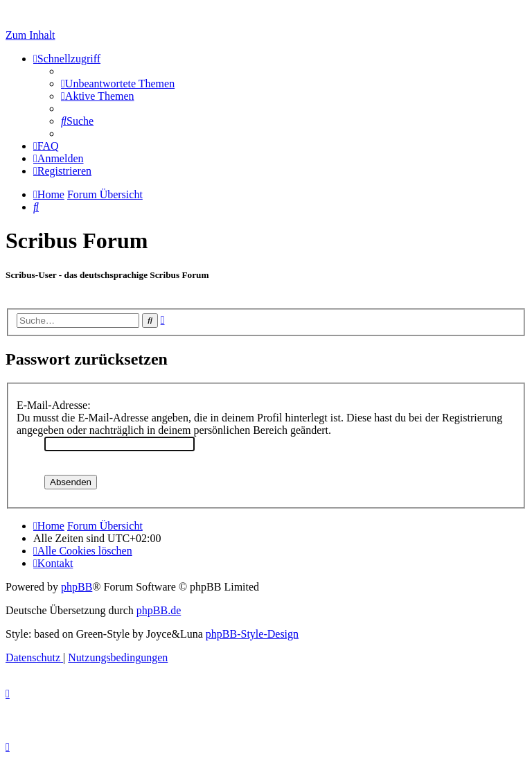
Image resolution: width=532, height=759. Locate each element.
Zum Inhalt (30, 35)
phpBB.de (159, 610)
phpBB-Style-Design (252, 634)
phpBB (77, 587)
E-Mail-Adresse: (54, 405)
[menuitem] (118, 84)
